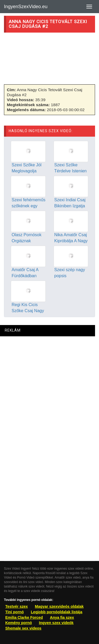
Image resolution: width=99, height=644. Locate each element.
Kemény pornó (19, 623)
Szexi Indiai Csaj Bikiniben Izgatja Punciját (70, 206)
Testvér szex (16, 606)
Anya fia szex (62, 617)
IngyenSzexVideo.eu (26, 7)
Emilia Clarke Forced (24, 617)
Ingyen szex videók (56, 623)
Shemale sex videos (23, 628)
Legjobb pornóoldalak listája (57, 612)
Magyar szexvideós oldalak (59, 606)
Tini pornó (15, 612)
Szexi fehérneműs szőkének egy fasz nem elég (29, 206)
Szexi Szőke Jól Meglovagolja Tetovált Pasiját (27, 171)
